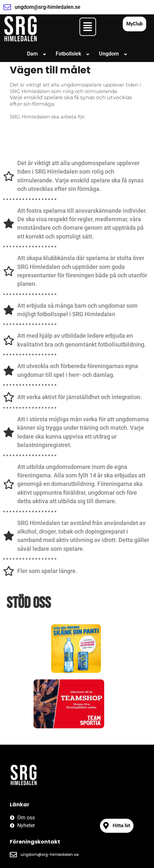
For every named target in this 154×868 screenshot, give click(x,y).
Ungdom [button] (109, 54)
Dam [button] (32, 54)
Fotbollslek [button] (68, 54)
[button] (88, 27)
